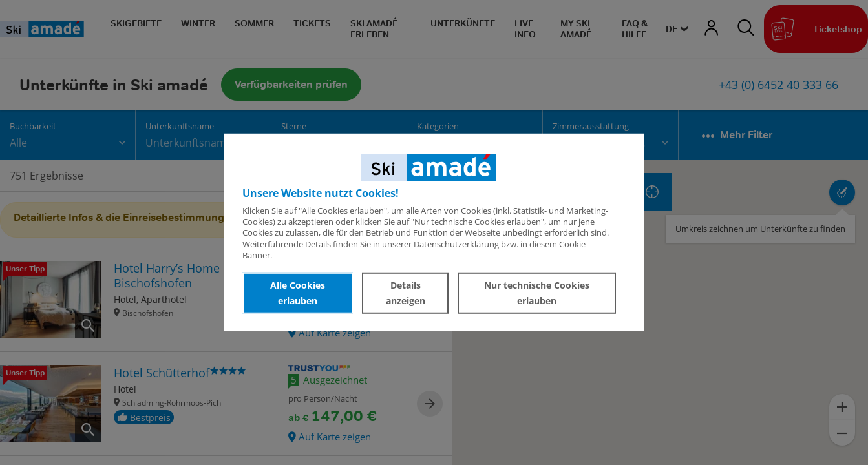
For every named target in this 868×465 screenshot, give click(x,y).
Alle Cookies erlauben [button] (298, 293)
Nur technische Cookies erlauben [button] (537, 293)
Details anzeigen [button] (406, 293)
